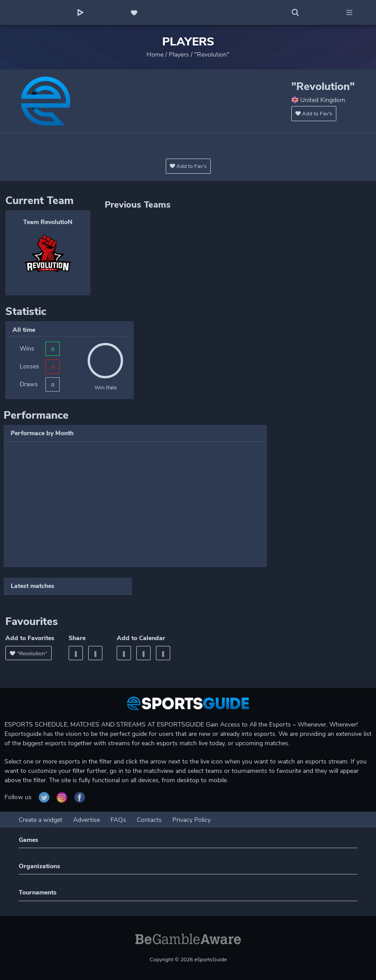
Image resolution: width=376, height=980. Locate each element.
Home (155, 55)
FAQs (118, 820)
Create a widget (41, 820)
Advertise (86, 820)
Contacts (149, 820)
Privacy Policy (192, 820)
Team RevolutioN (48, 222)
